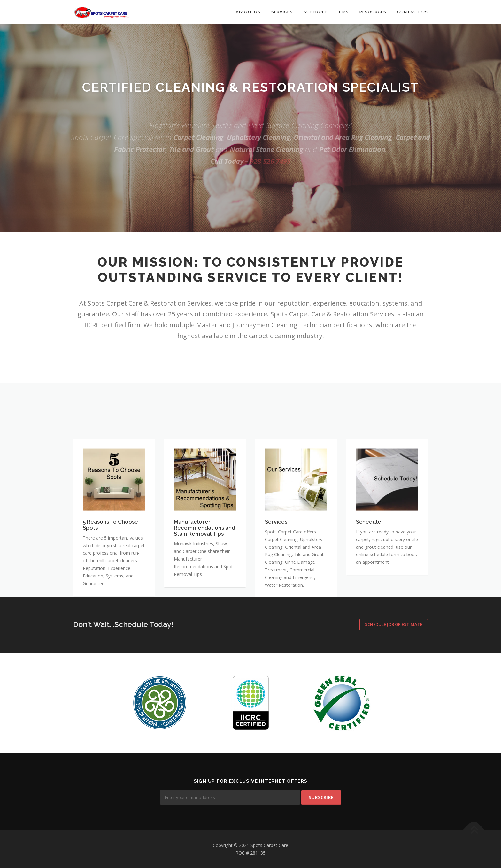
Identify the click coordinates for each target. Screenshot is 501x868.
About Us (248, 12)
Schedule (315, 12)
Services (282, 12)
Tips (343, 12)
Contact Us (412, 12)
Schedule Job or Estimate (394, 624)
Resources (373, 12)
